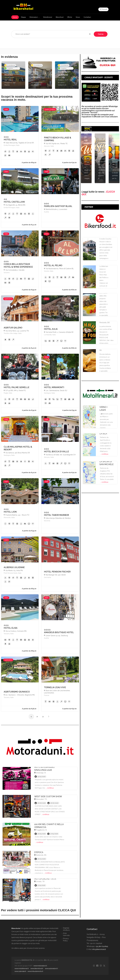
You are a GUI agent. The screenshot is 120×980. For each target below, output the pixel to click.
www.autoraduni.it (51, 969)
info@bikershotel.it (99, 949)
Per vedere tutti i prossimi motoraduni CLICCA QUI (38, 910)
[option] (13, 75)
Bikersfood (60, 17)
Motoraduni (34, 17)
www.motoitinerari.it (22, 969)
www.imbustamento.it (35, 971)
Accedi (103, 9)
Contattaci (87, 17)
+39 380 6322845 (102, 946)
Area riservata (66, 934)
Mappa (23, 17)
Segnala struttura (66, 929)
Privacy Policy (66, 940)
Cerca (101, 34)
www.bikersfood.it (37, 969)
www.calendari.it (20, 971)
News (78, 17)
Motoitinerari (48, 17)
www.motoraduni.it (40, 966)
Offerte (70, 17)
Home (15, 17)
